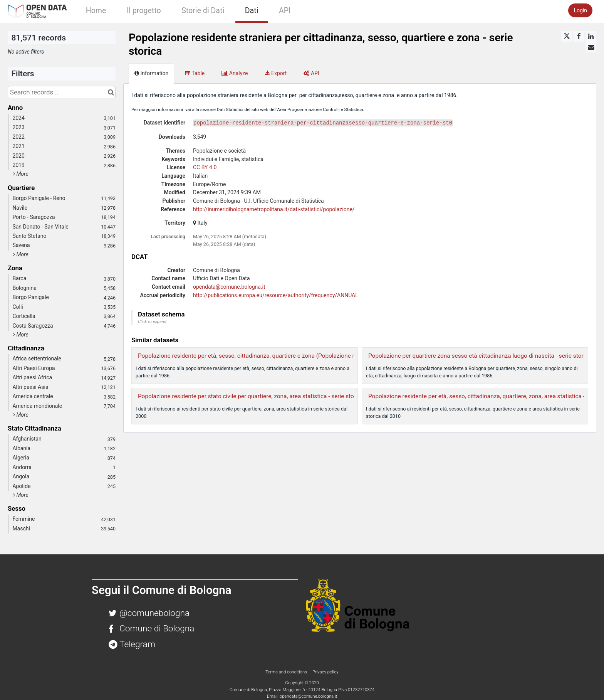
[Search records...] (62, 92)
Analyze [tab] (235, 73)
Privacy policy (325, 672)
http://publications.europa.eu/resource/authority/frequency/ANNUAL (276, 295)
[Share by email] (591, 47)
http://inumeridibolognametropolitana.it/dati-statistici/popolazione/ (274, 209)
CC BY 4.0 (205, 167)
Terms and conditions (287, 672)
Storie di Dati (203, 11)
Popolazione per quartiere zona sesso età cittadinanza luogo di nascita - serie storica (480, 356)
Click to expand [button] (152, 322)
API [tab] (311, 73)
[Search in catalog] (111, 92)
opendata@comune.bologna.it (229, 287)
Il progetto (144, 11)
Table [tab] (195, 73)
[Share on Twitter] (567, 36)
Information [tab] (151, 73)
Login (580, 10)
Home (96, 11)
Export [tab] (276, 73)
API (285, 11)
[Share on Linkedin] (591, 36)
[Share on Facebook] (579, 36)
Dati (252, 11)
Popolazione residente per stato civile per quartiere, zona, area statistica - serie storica (251, 396)
